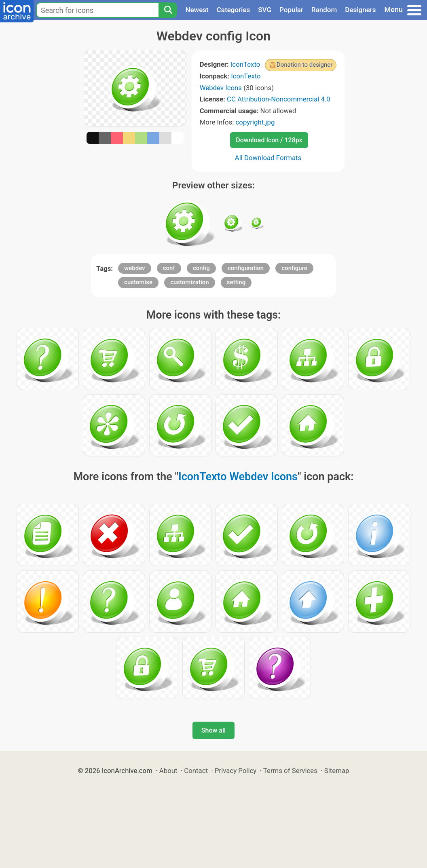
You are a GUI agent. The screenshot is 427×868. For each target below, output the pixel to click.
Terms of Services (290, 771)
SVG (265, 10)
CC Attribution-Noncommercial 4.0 (279, 99)
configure (294, 268)
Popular (291, 10)
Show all (213, 730)
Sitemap (337, 771)
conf (169, 268)
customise (138, 282)
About (168, 771)
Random (324, 10)
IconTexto (245, 64)
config (201, 268)
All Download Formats (268, 158)
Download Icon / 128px (269, 140)
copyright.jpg (255, 122)
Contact (196, 771)
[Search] (168, 10)
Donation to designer (305, 65)
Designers (360, 10)
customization (189, 282)
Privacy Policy (236, 771)
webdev (134, 268)
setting (236, 282)
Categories (234, 10)
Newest (197, 10)
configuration (246, 268)
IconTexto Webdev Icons (238, 477)
